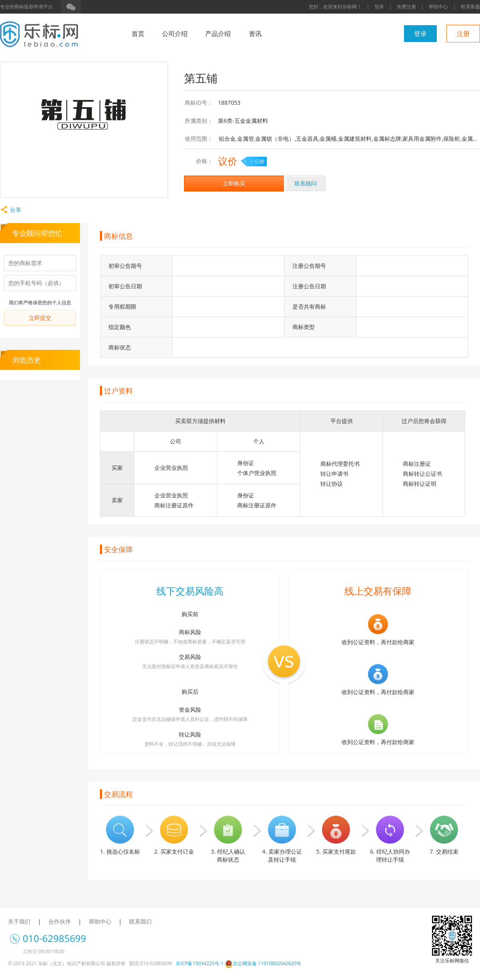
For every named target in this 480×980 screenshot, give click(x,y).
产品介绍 (218, 34)
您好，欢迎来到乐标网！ (335, 7)
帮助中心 (438, 7)
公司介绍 (175, 34)
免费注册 (406, 7)
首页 (138, 34)
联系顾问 (306, 183)
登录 (379, 7)
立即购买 (234, 183)
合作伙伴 (60, 921)
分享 (11, 210)
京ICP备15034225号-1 (200, 963)
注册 (463, 34)
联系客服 (470, 7)
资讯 (255, 34)
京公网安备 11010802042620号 (263, 963)
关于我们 (19, 921)
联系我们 (140, 921)
